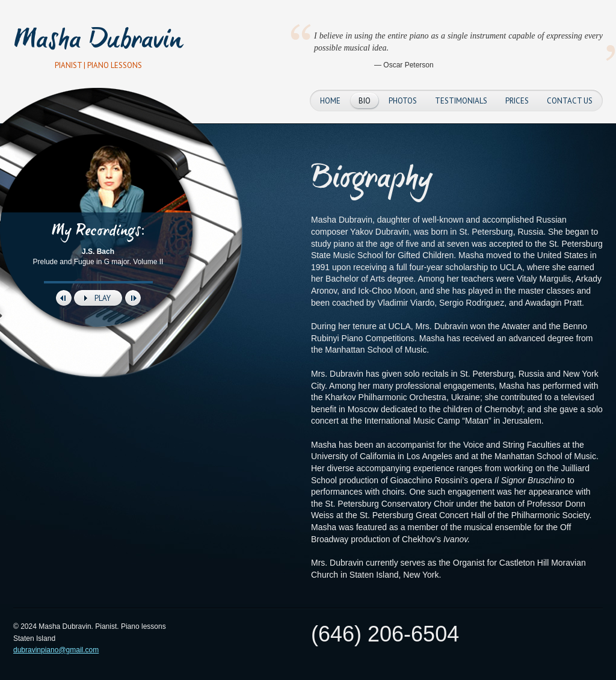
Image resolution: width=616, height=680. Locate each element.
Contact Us (570, 101)
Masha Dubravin (98, 42)
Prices (517, 101)
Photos (403, 101)
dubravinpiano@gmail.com (56, 650)
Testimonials (461, 101)
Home (330, 101)
